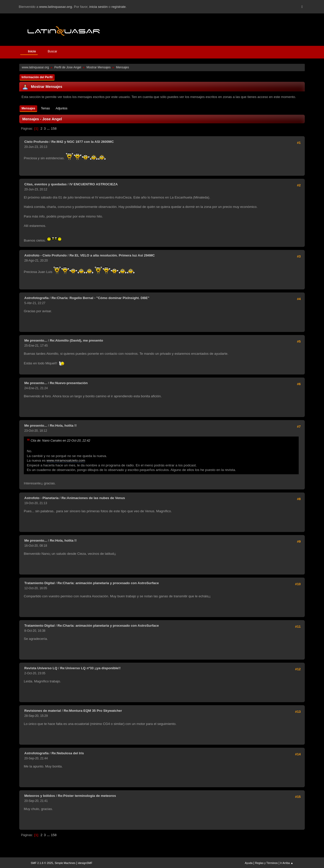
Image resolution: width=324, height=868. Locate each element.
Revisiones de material (43, 711)
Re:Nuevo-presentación (69, 383)
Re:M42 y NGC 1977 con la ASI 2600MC (83, 142)
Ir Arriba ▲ (287, 863)
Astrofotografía (36, 298)
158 (54, 129)
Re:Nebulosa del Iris (68, 753)
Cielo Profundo (36, 142)
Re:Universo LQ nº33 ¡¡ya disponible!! (90, 668)
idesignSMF (85, 863)
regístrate (118, 7)
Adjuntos (62, 108)
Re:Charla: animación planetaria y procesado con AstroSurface (108, 583)
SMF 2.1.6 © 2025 (42, 863)
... (49, 129)
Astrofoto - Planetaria (42, 498)
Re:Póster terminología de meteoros (87, 796)
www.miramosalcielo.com (66, 460)
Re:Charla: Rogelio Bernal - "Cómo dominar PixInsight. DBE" (100, 298)
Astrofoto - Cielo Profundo (45, 255)
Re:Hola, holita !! (63, 426)
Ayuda (249, 863)
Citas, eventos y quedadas (45, 184)
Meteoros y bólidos (40, 796)
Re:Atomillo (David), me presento (76, 340)
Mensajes (28, 108)
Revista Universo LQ (41, 668)
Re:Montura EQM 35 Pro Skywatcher (93, 711)
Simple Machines (65, 863)
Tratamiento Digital (39, 583)
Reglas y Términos (267, 863)
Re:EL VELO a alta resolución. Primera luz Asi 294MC (112, 255)
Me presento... (36, 340)
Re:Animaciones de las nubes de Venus (93, 498)
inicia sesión (99, 7)
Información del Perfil (37, 77)
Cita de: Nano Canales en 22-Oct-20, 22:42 (60, 441)
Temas (45, 108)
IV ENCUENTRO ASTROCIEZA (94, 184)
